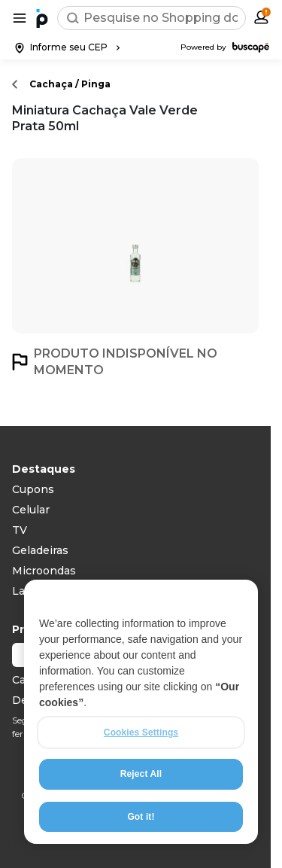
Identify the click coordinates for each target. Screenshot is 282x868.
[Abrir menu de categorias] (20, 18)
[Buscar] (73, 18)
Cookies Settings (141, 733)
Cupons (33, 489)
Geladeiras (40, 550)
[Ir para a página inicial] (42, 18)
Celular (31, 510)
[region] (141, 713)
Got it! (141, 817)
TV (20, 530)
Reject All (141, 775)
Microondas (44, 571)
